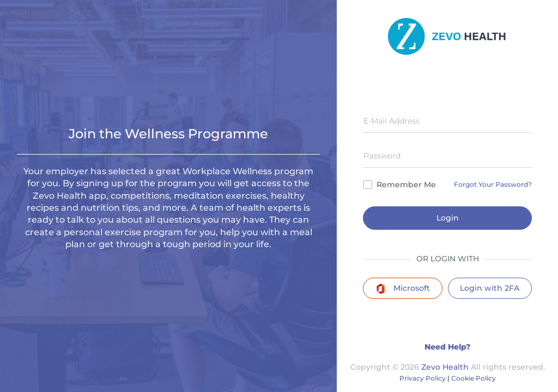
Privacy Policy (423, 378)
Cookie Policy (474, 378)
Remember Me (400, 185)
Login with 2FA (490, 288)
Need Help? (447, 347)
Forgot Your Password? (493, 184)
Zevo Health (445, 367)
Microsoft (403, 289)
